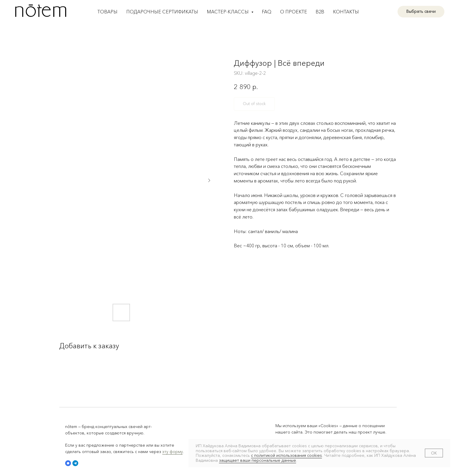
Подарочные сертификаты (162, 12)
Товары (107, 12)
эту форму (172, 452)
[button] (68, 463)
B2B (320, 12)
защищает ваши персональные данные (258, 460)
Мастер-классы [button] (228, 12)
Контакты (346, 12)
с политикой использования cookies (286, 455)
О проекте (294, 12)
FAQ (267, 12)
